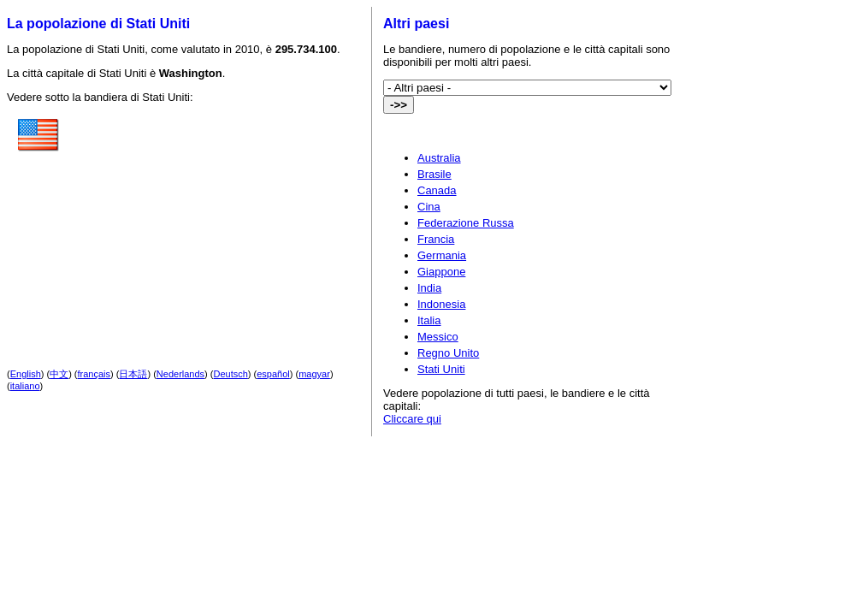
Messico (438, 337)
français (95, 374)
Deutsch (231, 374)
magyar (314, 374)
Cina (429, 207)
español (273, 374)
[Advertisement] (210, 222)
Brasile (434, 174)
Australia (439, 158)
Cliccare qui (412, 419)
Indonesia (441, 304)
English (26, 374)
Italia (429, 320)
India (429, 288)
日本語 (133, 374)
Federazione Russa (466, 223)
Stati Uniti (441, 369)
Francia (436, 239)
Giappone (441, 272)
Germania (442, 255)
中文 (59, 374)
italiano (25, 386)
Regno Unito (448, 353)
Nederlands (180, 374)
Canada (437, 190)
